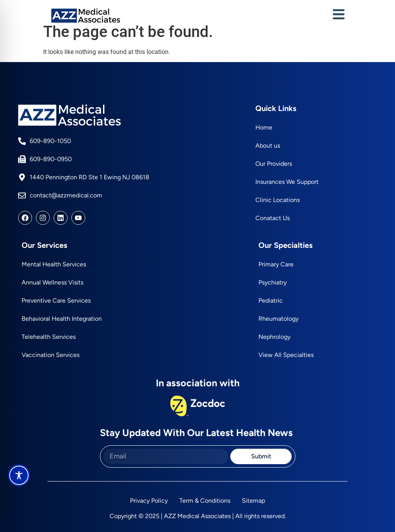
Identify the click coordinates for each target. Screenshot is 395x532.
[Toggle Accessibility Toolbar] (19, 475)
